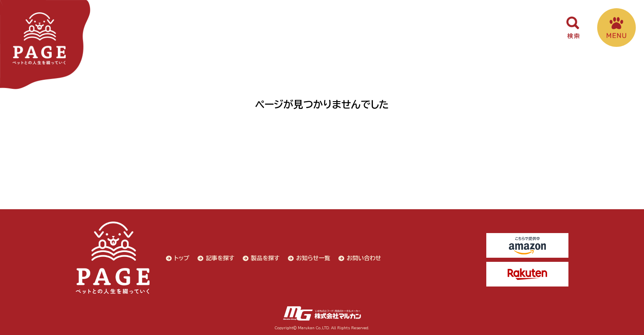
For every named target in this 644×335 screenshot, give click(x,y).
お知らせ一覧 (313, 258)
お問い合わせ (364, 258)
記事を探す (220, 258)
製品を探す (265, 258)
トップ (182, 258)
